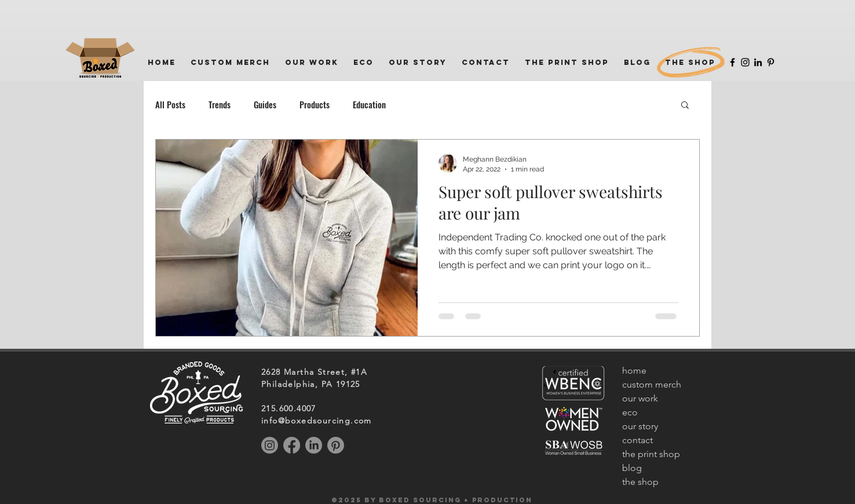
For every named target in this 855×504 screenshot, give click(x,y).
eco (630, 412)
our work (640, 398)
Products (315, 104)
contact (637, 440)
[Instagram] (745, 62)
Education (369, 104)
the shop (640, 482)
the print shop (651, 454)
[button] (685, 106)
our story (640, 426)
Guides (265, 104)
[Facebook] (732, 62)
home (634, 370)
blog (632, 468)
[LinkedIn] (758, 62)
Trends (220, 104)
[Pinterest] (771, 62)
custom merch (652, 384)
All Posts (170, 104)
